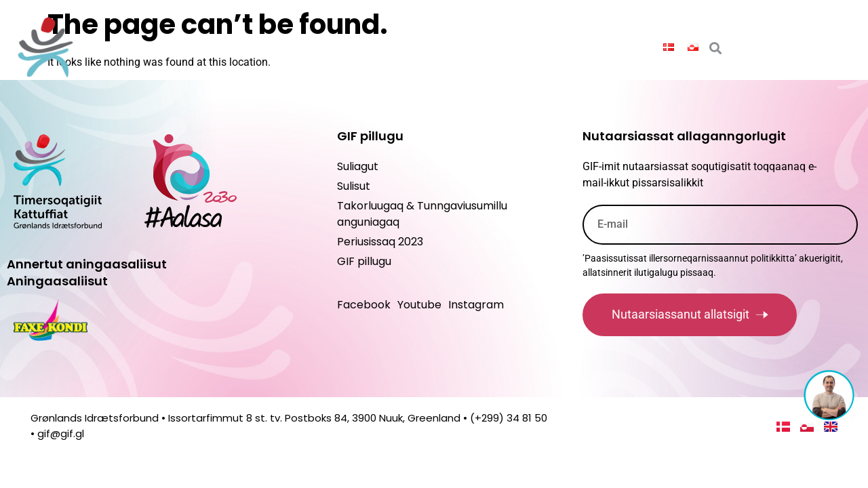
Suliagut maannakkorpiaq (568, 47)
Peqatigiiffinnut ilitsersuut (391, 47)
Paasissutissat (244, 47)
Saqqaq (159, 46)
